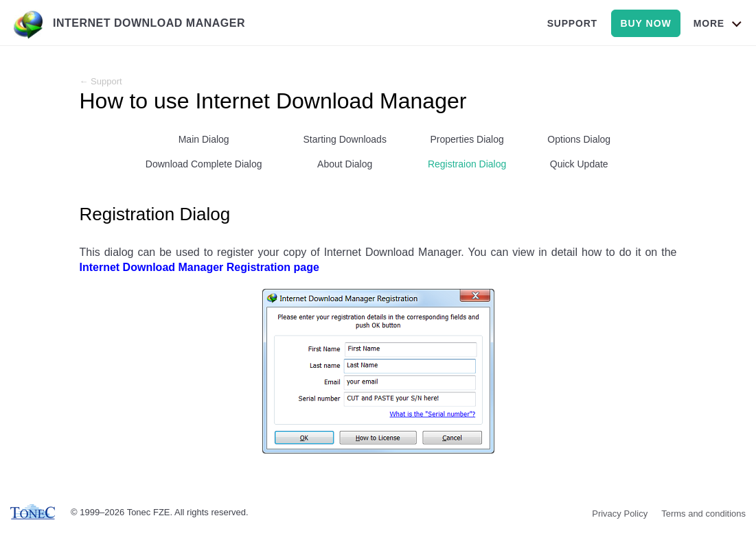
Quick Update (579, 164)
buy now (645, 23)
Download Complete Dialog (204, 164)
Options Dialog (579, 139)
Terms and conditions (703, 514)
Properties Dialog (467, 139)
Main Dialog (204, 139)
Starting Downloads (345, 139)
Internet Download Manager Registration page (199, 267)
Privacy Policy (620, 514)
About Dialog (345, 164)
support (572, 23)
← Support (101, 81)
